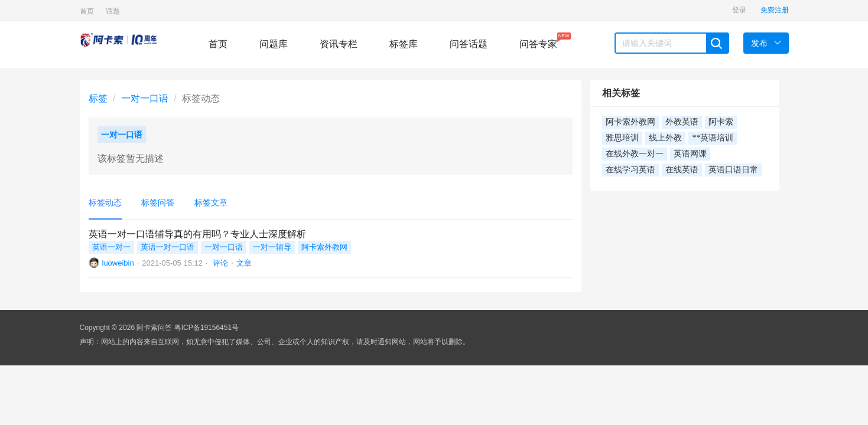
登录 (739, 10)
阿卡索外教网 (324, 247)
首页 (87, 11)
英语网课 (690, 154)
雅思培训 (622, 138)
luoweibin (118, 263)
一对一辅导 (272, 247)
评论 (220, 263)
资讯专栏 (339, 44)
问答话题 (469, 44)
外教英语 (682, 122)
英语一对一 (111, 247)
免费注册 (775, 10)
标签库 (404, 44)
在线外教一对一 (635, 154)
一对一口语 (145, 98)
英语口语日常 (733, 170)
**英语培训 (713, 138)
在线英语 (682, 170)
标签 (98, 98)
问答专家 (538, 41)
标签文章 (211, 202)
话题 (113, 11)
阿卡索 (721, 122)
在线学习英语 (630, 170)
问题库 (274, 44)
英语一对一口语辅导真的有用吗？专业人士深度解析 (197, 234)
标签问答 (158, 202)
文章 (244, 263)
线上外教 (665, 138)
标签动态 (105, 202)
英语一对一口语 (168, 247)
